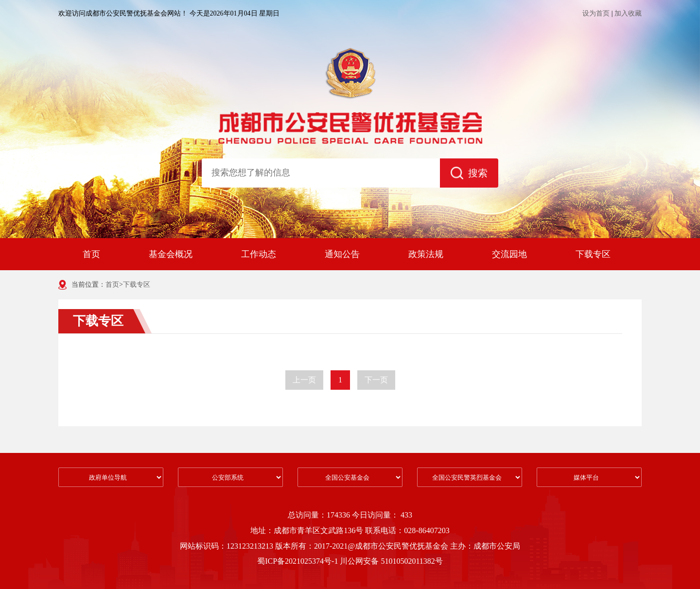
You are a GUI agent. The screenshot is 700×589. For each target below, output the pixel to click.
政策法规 (426, 254)
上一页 (304, 380)
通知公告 (342, 254)
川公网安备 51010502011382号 (391, 561)
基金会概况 (171, 254)
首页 (91, 254)
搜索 (469, 173)
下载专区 (593, 254)
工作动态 (259, 254)
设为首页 (596, 13)
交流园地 (509, 254)
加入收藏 (628, 13)
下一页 (376, 380)
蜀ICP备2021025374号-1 (298, 561)
